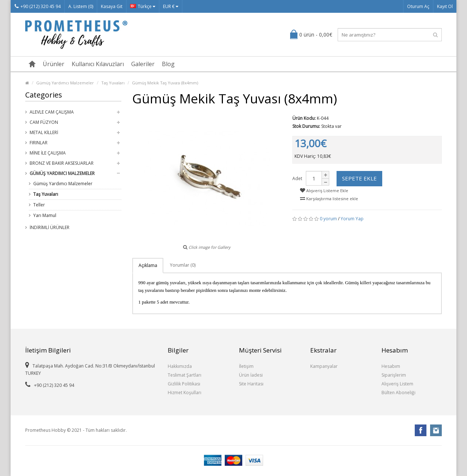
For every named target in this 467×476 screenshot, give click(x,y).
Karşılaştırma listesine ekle (329, 199)
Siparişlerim (394, 375)
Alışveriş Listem (397, 384)
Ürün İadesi (251, 375)
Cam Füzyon (44, 122)
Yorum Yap (352, 219)
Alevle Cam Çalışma (52, 112)
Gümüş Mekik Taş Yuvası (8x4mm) (165, 83)
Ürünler (54, 64)
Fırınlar (39, 143)
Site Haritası (251, 384)
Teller (39, 205)
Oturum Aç (418, 6)
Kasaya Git (112, 6)
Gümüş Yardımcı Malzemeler (65, 83)
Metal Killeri (44, 132)
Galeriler (143, 64)
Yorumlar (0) (183, 265)
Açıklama (148, 265)
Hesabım (391, 366)
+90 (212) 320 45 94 (38, 6)
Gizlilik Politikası (184, 384)
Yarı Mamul (45, 215)
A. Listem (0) (81, 6)
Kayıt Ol (445, 6)
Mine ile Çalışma (48, 153)
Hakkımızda (180, 366)
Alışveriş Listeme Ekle (324, 191)
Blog (168, 64)
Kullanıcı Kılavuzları (98, 64)
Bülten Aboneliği (398, 393)
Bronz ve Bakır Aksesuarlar (62, 163)
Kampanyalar (324, 366)
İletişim (246, 366)
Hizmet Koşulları (185, 393)
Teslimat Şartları (185, 375)
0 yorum (328, 219)
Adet (297, 178)
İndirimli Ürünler (50, 227)
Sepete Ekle (359, 178)
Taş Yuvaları (113, 83)
